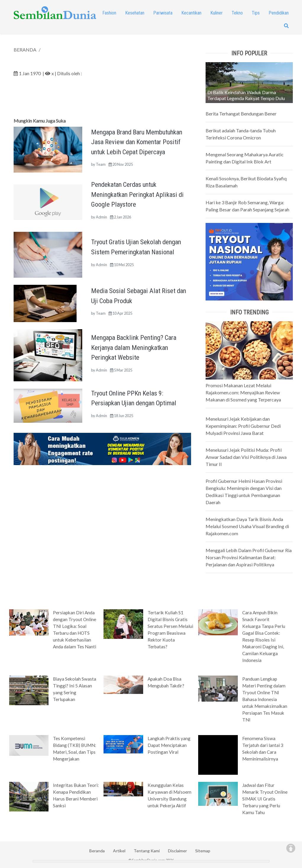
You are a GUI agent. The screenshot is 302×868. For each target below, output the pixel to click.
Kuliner (217, 13)
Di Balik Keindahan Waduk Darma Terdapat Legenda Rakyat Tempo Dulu (246, 95)
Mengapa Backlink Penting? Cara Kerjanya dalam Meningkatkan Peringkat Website (134, 347)
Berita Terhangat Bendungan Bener (241, 114)
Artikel (119, 851)
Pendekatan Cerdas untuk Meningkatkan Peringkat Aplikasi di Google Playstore (137, 194)
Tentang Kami (147, 851)
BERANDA (25, 50)
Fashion (109, 13)
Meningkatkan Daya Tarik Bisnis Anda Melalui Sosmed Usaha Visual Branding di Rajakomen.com (247, 526)
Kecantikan (191, 13)
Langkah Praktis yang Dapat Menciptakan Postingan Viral (169, 745)
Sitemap (203, 851)
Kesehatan (135, 13)
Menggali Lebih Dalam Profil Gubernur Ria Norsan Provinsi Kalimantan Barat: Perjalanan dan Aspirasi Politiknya (249, 557)
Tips (256, 13)
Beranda (97, 851)
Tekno (237, 13)
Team (101, 164)
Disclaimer (177, 851)
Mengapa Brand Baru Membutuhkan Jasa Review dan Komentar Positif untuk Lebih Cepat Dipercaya (137, 142)
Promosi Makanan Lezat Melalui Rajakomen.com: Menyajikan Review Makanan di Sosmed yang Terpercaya (243, 392)
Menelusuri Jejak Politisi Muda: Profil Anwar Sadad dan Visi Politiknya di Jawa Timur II (246, 457)
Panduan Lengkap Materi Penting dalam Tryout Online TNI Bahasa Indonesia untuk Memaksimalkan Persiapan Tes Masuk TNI (265, 699)
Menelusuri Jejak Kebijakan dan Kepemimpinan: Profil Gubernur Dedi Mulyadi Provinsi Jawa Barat (243, 426)
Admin (101, 217)
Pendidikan (279, 13)
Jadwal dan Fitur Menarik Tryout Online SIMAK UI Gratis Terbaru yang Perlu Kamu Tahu (265, 799)
